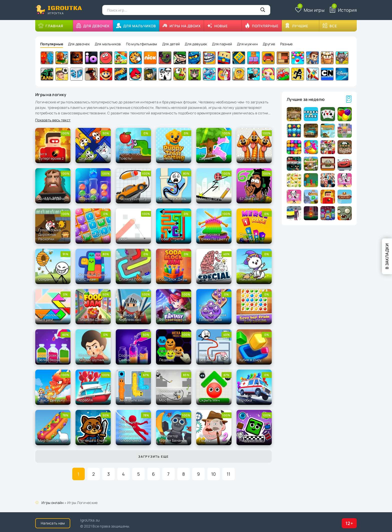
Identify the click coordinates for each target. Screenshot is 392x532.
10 (214, 474)
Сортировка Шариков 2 (89, 196)
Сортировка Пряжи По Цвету (213, 237)
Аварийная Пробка (249, 398)
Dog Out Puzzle (252, 158)
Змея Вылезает (132, 400)
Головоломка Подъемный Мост (170, 395)
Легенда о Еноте (93, 440)
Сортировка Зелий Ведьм (49, 357)
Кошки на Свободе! (86, 156)
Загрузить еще (153, 457)
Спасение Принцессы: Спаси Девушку (52, 395)
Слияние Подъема (247, 237)
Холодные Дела (51, 199)
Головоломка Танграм (49, 317)
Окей (123, 239)
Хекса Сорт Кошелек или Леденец (170, 355)
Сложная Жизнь (173, 199)
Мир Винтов (48, 440)
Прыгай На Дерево (208, 156)
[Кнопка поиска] (263, 10)
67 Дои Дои (249, 199)
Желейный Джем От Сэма (93, 277)
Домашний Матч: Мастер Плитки (254, 317)
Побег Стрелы (171, 239)
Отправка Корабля (87, 398)
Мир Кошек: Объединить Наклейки (250, 275)
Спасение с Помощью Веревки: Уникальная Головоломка (130, 431)
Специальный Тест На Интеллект (211, 275)
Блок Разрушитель (251, 438)
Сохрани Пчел (50, 279)
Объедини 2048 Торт (92, 237)
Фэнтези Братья (173, 319)
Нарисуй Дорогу (133, 199)
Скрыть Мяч (209, 400)
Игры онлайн (52, 503)
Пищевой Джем (92, 319)
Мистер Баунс (211, 199)
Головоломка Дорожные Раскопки (49, 234)
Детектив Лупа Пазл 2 (212, 438)
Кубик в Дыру (250, 360)
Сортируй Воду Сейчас (132, 357)
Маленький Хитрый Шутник (92, 357)
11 (229, 474)
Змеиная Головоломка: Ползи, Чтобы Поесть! (130, 151)
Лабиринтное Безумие (211, 357)
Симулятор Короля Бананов (173, 438)
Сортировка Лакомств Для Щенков (171, 154)
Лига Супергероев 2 (51, 156)
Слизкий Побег (132, 279)
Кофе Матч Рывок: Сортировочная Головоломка (213, 313)
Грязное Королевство (130, 317)
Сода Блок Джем (173, 279)
